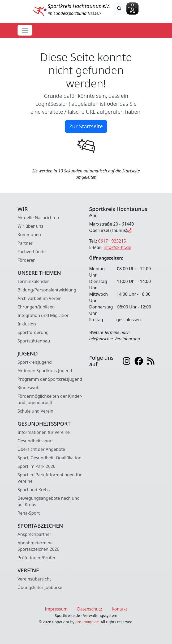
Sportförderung (33, 332)
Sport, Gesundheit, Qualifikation (50, 458)
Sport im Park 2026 (36, 466)
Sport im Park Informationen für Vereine (50, 478)
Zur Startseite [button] (86, 126)
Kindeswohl (29, 388)
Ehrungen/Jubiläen (36, 307)
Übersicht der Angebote (41, 449)
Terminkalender (33, 281)
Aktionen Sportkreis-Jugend (45, 371)
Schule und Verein (35, 411)
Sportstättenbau (34, 341)
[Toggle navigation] (25, 30)
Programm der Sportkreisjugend (50, 379)
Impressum (56, 609)
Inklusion (27, 324)
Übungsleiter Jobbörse (40, 587)
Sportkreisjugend (35, 362)
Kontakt (120, 609)
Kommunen (29, 235)
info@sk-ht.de (117, 247)
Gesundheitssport (35, 441)
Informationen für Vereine (44, 432)
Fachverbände (32, 252)
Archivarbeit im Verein (40, 298)
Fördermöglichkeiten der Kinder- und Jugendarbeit (50, 399)
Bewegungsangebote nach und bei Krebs (49, 501)
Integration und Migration (44, 315)
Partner (25, 243)
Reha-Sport (29, 513)
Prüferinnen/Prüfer (36, 558)
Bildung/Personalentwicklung (47, 290)
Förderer (26, 260)
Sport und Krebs (34, 490)
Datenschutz (90, 609)
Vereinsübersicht (34, 579)
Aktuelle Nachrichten (38, 218)
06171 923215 (112, 241)
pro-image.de (87, 622)
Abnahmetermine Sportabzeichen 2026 (38, 546)
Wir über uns (30, 226)
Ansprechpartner (34, 534)
